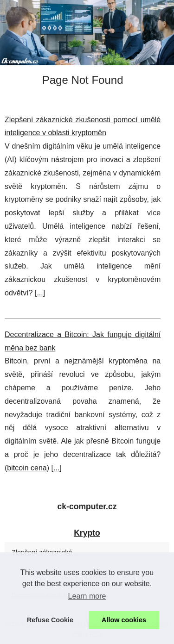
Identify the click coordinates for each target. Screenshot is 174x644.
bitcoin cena (27, 468)
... (40, 293)
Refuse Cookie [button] (50, 620)
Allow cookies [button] (124, 620)
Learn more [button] (87, 596)
